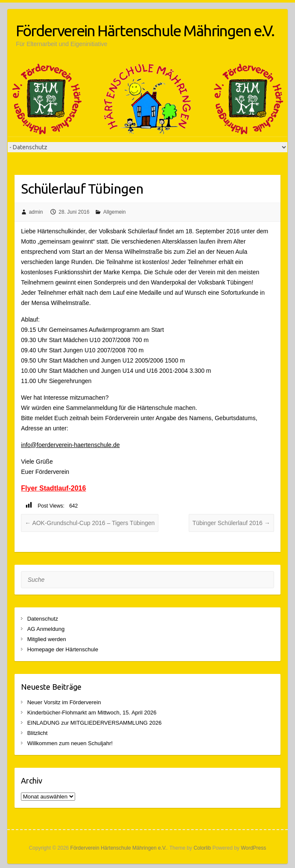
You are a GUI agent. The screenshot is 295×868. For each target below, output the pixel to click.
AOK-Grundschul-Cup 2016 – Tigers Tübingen (90, 523)
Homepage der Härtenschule (63, 649)
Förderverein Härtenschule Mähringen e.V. (145, 30)
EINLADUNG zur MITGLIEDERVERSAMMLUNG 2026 (95, 723)
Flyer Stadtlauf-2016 (53, 488)
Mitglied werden (47, 639)
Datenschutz (43, 619)
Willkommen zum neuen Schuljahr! (70, 743)
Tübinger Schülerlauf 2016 (231, 523)
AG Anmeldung (46, 629)
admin (36, 212)
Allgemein (115, 212)
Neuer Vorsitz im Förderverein (64, 702)
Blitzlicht (38, 733)
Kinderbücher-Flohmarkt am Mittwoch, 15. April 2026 (92, 713)
